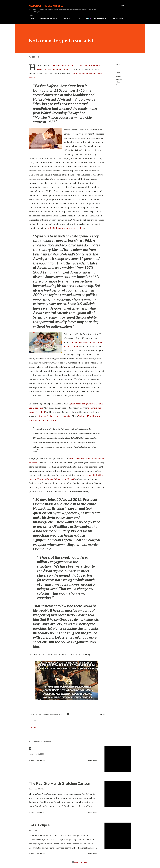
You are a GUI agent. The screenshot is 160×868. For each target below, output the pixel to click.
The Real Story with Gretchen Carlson (60, 783)
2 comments (41, 761)
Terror (118, 85)
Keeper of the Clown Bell (46, 6)
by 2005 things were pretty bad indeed (66, 228)
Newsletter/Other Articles (48, 19)
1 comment (40, 812)
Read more (92, 761)
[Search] (122, 6)
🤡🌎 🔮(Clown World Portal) (95, 19)
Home (31, 19)
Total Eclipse (39, 825)
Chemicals (119, 79)
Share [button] (118, 65)
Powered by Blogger (80, 862)
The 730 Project (116, 19)
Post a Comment (36, 727)
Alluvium (119, 76)
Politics (118, 82)
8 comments (41, 854)
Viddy (77, 19)
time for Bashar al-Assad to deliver (55, 416)
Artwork (66, 19)
